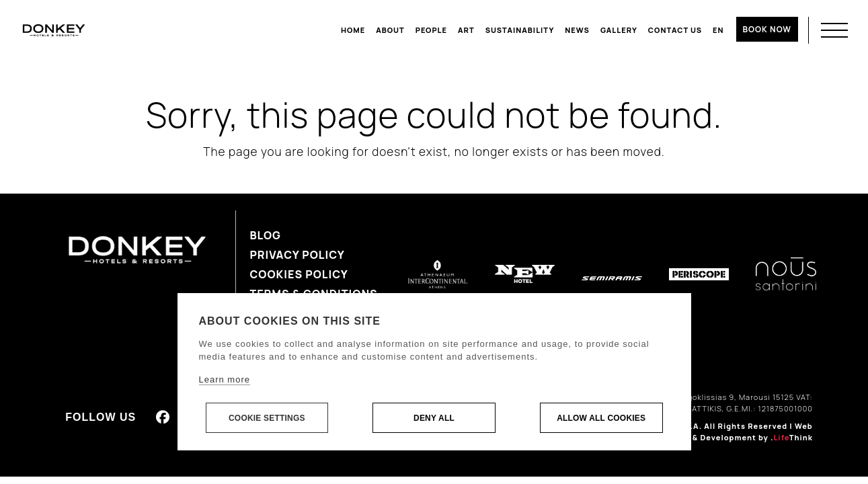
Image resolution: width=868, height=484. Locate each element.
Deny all (434, 418)
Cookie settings (267, 418)
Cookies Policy (299, 274)
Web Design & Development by (737, 432)
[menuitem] (718, 30)
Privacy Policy (297, 255)
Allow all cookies (601, 418)
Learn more (225, 379)
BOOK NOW (767, 29)
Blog (265, 235)
